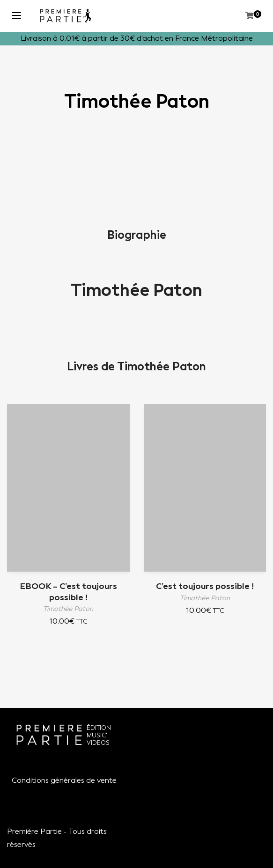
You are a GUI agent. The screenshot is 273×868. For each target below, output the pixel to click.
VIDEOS (98, 743)
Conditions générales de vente (64, 780)
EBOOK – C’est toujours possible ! (68, 592)
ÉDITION (99, 728)
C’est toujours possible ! (205, 586)
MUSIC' (97, 735)
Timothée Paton (136, 290)
